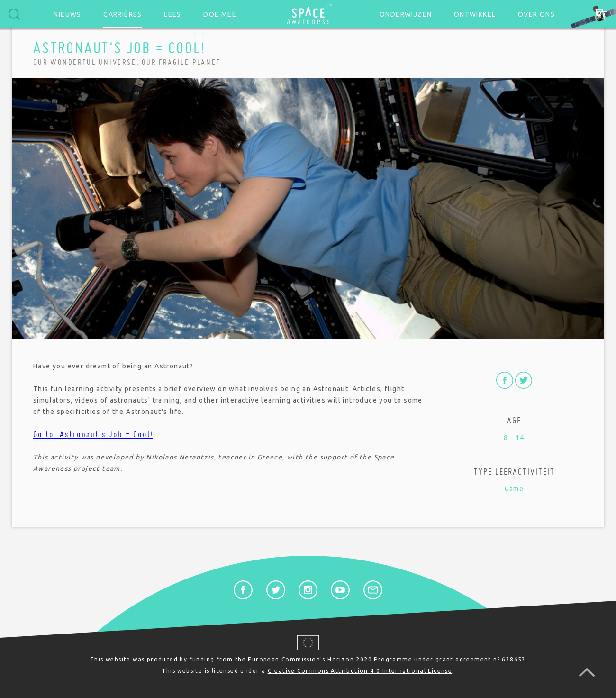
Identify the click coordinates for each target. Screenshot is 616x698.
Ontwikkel (475, 14)
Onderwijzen (406, 14)
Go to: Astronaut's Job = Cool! (93, 434)
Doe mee (220, 14)
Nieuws (67, 14)
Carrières (123, 14)
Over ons (536, 14)
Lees (173, 14)
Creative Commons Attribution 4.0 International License (360, 671)
